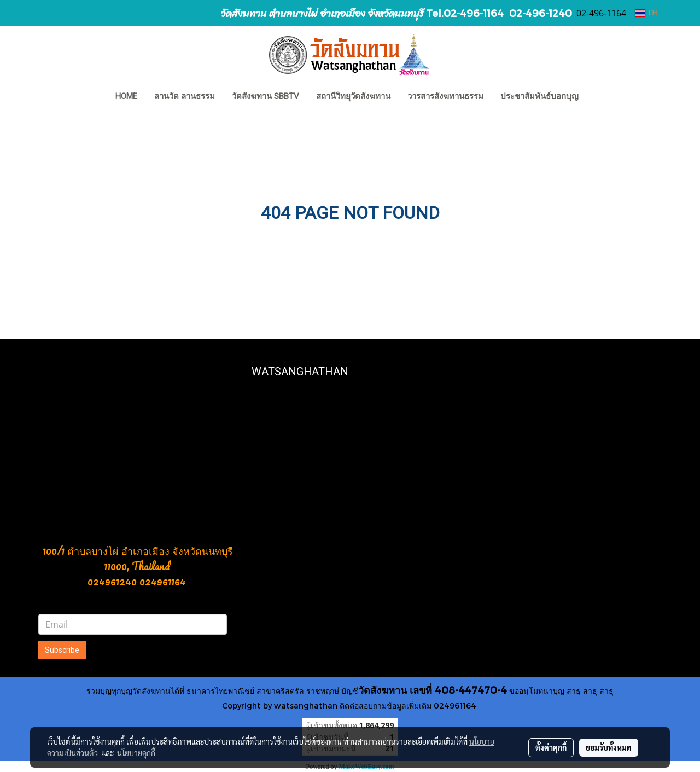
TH (646, 13)
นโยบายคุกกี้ (136, 753)
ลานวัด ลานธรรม (185, 96)
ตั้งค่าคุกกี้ (551, 747)
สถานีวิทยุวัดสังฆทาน (353, 96)
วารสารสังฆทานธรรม (445, 96)
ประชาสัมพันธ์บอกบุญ (539, 96)
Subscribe (62, 650)
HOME (126, 96)
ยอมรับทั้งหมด (609, 747)
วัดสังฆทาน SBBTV (266, 96)
